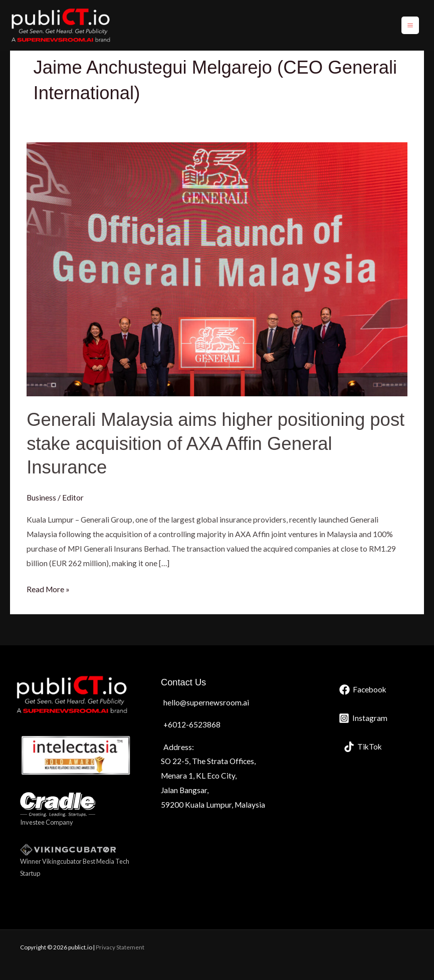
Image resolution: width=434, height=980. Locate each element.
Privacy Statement (120, 947)
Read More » (48, 588)
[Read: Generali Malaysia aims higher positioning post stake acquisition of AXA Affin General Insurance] (217, 269)
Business (41, 498)
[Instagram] (363, 718)
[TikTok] (363, 747)
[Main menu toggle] (410, 25)
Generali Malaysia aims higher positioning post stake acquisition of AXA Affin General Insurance (215, 443)
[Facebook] (363, 690)
